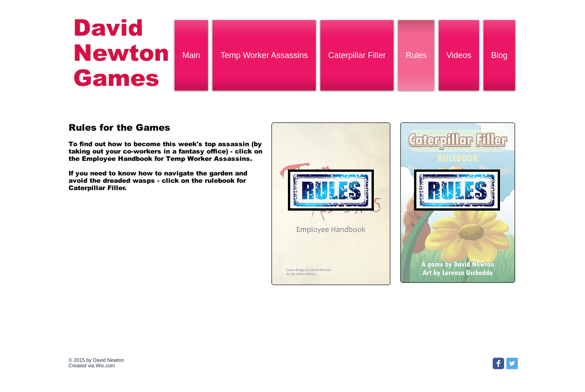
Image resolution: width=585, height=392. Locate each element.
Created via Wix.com (92, 366)
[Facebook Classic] (498, 363)
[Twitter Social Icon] (512, 363)
